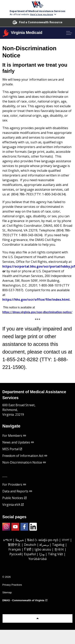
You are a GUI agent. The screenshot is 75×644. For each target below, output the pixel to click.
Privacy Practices (12, 585)
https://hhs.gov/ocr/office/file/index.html (36, 300)
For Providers (14, 484)
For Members (14, 436)
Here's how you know (42, 14)
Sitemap (7, 592)
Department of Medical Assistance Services (37, 11)
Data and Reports (17, 491)
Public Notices (14, 498)
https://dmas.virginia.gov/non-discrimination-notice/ (37, 312)
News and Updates (18, 442)
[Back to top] (37, 618)
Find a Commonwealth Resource (37, 22)
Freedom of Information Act (25, 456)
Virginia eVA (13, 505)
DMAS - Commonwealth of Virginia (25, 600)
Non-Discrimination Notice (24, 462)
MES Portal (12, 449)
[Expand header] (69, 33)
